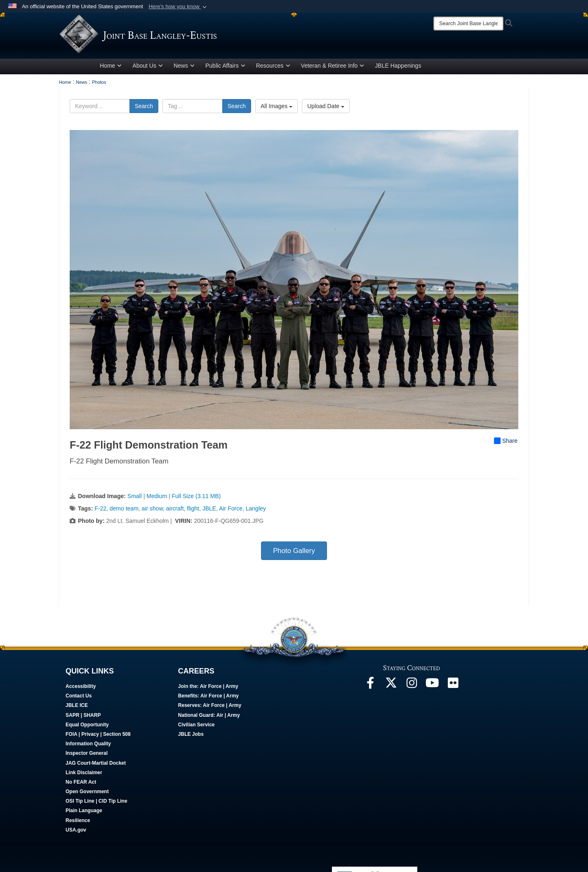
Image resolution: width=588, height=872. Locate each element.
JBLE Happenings (398, 67)
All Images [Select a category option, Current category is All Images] (276, 108)
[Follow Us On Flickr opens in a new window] (453, 687)
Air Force (231, 510)
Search (144, 108)
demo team (124, 510)
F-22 (100, 510)
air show (152, 510)
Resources (273, 67)
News (184, 67)
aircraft (175, 510)
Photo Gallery (294, 552)
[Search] (468, 24)
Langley (256, 510)
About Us (148, 67)
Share (506, 442)
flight (193, 510)
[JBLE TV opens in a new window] (432, 687)
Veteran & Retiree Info (333, 67)
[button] (178, 7)
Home (111, 67)
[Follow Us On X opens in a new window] (391, 687)
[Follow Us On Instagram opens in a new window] (412, 687)
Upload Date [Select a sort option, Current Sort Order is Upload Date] (326, 108)
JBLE (209, 510)
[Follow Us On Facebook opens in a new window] (370, 687)
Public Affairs (225, 67)
